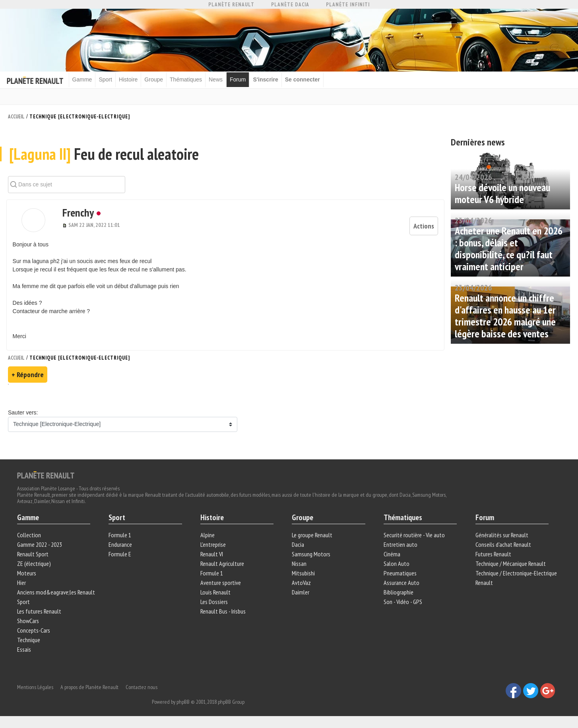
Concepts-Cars (34, 634)
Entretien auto (400, 548)
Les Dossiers (214, 605)
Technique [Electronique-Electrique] (80, 116)
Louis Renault (216, 596)
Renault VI (212, 558)
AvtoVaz (301, 586)
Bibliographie (398, 596)
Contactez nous (142, 688)
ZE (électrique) (35, 567)
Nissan (299, 567)
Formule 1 (121, 538)
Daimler (301, 596)
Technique (29, 643)
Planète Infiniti (348, 5)
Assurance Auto (401, 586)
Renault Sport (34, 558)
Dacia (298, 548)
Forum (241, 79)
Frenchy (72, 216)
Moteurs (27, 577)
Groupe (157, 79)
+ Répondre (28, 377)
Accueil (16, 116)
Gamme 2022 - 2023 (40, 548)
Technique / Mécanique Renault (510, 567)
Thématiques (189, 79)
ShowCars (29, 624)
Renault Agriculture (223, 567)
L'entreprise (213, 548)
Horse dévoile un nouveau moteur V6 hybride (502, 193)
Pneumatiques (400, 577)
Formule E (121, 558)
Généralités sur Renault (501, 538)
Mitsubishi (303, 577)
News (219, 79)
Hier (22, 586)
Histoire (131, 79)
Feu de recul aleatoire (104, 157)
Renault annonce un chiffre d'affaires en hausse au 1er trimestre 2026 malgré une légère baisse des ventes (505, 315)
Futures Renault (493, 558)
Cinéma (392, 558)
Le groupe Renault (312, 538)
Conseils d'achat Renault (502, 548)
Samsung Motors (311, 558)
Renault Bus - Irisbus (223, 615)
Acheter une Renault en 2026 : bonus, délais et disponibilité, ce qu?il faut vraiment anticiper (509, 248)
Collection (30, 538)
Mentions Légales (36, 688)
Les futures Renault (40, 615)
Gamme (85, 79)
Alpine (208, 538)
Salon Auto (396, 567)
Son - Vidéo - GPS (402, 605)
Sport (109, 79)
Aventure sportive (221, 586)
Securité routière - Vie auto (414, 538)
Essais (25, 653)
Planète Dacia (290, 5)
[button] (31, 224)
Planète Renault (231, 5)
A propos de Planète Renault (90, 688)
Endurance (121, 548)
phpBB (274, 703)
